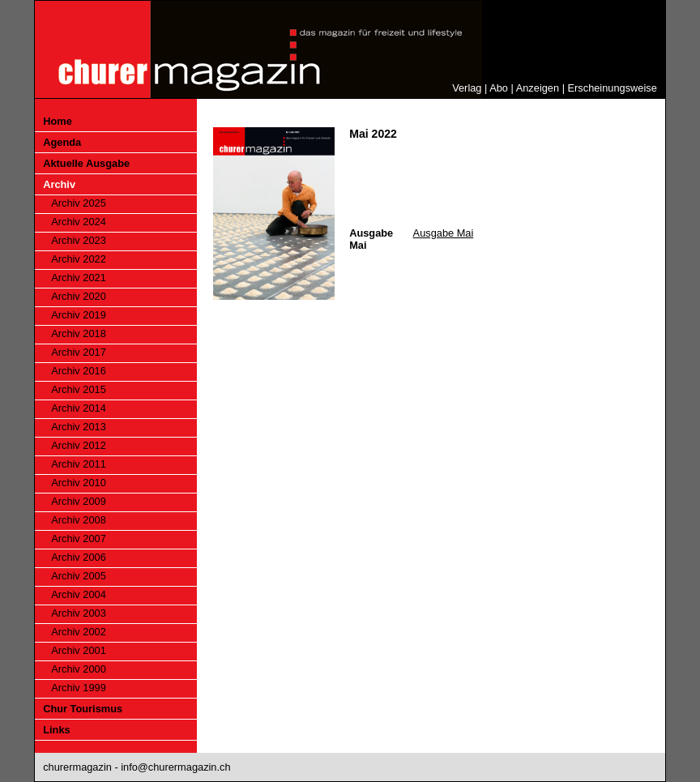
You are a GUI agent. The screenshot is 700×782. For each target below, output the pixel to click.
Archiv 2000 (79, 669)
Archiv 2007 (79, 538)
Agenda (62, 142)
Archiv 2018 (79, 333)
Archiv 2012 (79, 445)
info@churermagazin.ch (175, 767)
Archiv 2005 (79, 576)
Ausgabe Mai (444, 233)
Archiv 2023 (79, 240)
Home (58, 121)
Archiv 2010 (79, 483)
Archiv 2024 (79, 222)
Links (56, 730)
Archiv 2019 (79, 315)
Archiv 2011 (79, 464)
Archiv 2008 (79, 520)
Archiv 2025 (79, 203)
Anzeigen (538, 88)
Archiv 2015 (79, 389)
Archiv (59, 184)
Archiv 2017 (79, 352)
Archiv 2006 (79, 557)
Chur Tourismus (83, 709)
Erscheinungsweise (612, 88)
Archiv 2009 (79, 501)
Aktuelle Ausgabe (86, 163)
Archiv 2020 (79, 296)
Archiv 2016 (79, 371)
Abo (499, 88)
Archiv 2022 (79, 259)
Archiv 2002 (79, 632)
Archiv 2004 (79, 594)
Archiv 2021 (79, 278)
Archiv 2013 (79, 427)
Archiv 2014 (79, 408)
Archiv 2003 (79, 613)
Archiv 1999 (79, 688)
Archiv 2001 (79, 650)
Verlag (467, 88)
